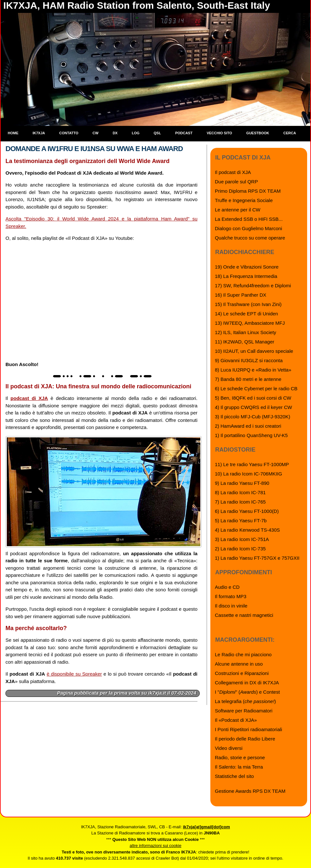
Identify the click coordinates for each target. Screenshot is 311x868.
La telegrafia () (245, 701)
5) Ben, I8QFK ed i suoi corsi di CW (253, 398)
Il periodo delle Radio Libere (245, 739)
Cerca (290, 133)
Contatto (69, 133)
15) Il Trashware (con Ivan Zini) (248, 304)
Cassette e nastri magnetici (244, 615)
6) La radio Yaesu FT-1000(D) (247, 511)
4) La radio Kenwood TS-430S (247, 530)
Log (135, 133)
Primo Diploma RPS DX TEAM (248, 191)
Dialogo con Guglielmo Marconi (248, 228)
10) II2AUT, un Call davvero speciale (254, 351)
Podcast (184, 133)
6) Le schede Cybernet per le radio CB (256, 388)
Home (13, 133)
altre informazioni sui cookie (155, 846)
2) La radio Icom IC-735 (240, 549)
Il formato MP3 (231, 596)
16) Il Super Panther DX (241, 295)
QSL (157, 133)
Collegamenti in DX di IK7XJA (247, 683)
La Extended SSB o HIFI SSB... (249, 219)
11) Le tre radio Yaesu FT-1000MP (252, 464)
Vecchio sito (220, 133)
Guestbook (258, 133)
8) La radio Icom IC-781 (240, 492)
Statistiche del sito (234, 776)
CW (95, 133)
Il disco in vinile (231, 606)
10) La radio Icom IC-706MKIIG (248, 474)
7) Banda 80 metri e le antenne (248, 379)
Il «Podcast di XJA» (236, 720)
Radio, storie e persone (240, 757)
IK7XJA (39, 133)
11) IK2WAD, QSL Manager (245, 342)
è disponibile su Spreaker (74, 674)
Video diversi (229, 748)
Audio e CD (227, 587)
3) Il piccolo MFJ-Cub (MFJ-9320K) (252, 417)
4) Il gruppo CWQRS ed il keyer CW (253, 407)
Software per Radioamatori (244, 711)
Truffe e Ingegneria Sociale (244, 200)
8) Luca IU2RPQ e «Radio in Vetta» (253, 370)
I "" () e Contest (247, 692)
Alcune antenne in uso (239, 664)
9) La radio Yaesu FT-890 (242, 483)
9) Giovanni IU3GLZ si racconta (249, 360)
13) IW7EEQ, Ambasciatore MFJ (250, 323)
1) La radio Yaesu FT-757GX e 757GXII (257, 558)
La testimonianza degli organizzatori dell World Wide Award (88, 161)
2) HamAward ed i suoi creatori (248, 426)
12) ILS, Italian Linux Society (246, 332)
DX (115, 133)
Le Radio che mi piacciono (243, 654)
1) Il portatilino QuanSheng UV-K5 (251, 435)
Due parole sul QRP (236, 182)
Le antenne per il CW (238, 210)
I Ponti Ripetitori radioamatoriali (248, 729)
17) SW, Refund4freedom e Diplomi (253, 286)
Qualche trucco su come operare (250, 238)
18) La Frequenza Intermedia (246, 276)
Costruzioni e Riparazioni (242, 673)
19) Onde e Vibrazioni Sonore (247, 267)
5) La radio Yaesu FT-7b (241, 521)
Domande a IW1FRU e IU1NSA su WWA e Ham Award (94, 149)
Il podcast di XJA (233, 172)
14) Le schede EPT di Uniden (246, 314)
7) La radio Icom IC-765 (240, 502)
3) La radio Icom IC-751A (242, 539)
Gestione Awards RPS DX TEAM (250, 791)
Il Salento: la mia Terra (239, 767)
